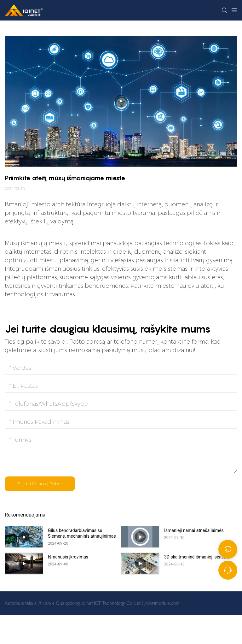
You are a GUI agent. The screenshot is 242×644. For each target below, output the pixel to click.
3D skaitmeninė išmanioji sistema (197, 557)
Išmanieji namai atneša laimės (194, 530)
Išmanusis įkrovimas (68, 557)
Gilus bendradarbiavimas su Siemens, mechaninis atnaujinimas (82, 533)
